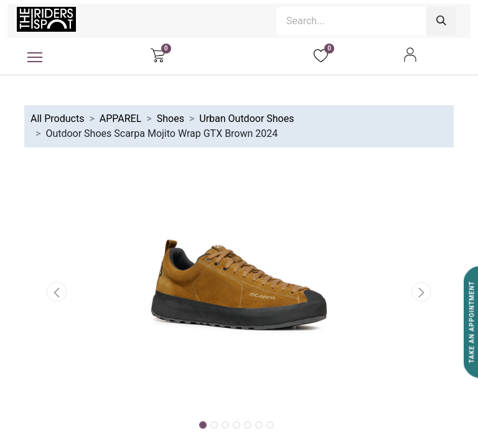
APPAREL (121, 119)
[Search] (441, 21)
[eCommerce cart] (158, 55)
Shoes (171, 119)
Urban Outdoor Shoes (246, 119)
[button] (57, 292)
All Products (57, 119)
